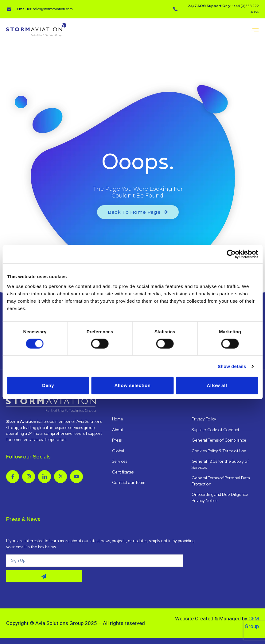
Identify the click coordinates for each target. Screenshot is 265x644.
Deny (48, 385)
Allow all (217, 385)
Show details (232, 366)
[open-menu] (255, 31)
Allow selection (132, 385)
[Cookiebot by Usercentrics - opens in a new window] (231, 254)
